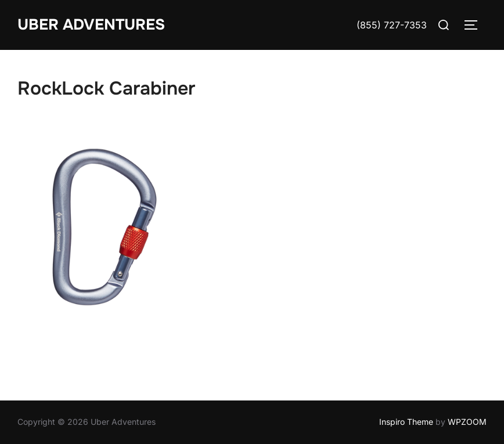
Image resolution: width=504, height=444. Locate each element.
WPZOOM (467, 422)
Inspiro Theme (406, 422)
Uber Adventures (91, 25)
